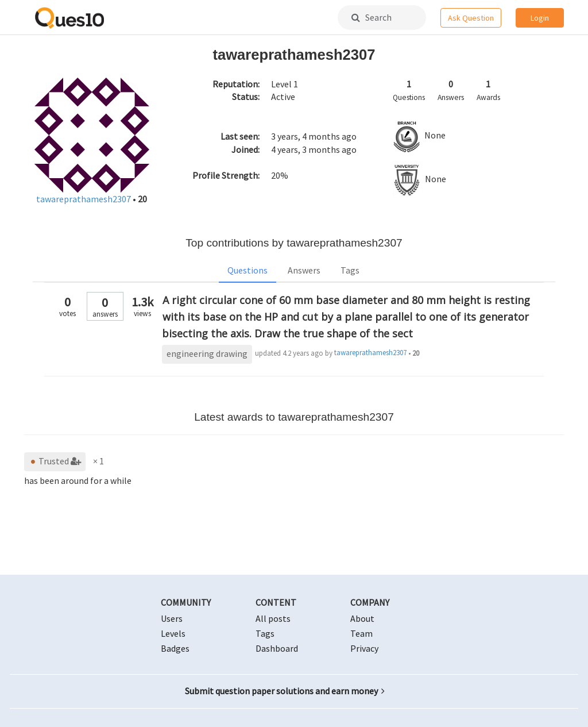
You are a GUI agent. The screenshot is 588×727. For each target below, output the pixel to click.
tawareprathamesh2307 (84, 199)
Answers (304, 270)
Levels (173, 633)
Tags (350, 270)
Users (172, 618)
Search (372, 17)
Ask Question (471, 18)
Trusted (55, 461)
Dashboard (277, 648)
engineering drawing (207, 353)
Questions (247, 270)
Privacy (364, 648)
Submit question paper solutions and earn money (285, 691)
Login (540, 18)
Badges (175, 648)
